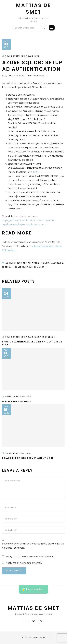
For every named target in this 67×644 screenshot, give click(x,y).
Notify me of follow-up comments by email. (30, 557)
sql (36, 267)
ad (29, 263)
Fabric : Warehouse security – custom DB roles (32, 343)
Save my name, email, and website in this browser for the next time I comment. (33, 546)
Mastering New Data (17, 401)
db (62, 263)
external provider (13, 267)
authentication (42, 263)
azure (56, 263)
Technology (48, 337)
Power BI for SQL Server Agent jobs (28, 458)
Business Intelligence (26, 56)
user (42, 267)
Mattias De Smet (33, 9)
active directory (16, 263)
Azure (9, 56)
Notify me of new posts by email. (24, 563)
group (29, 267)
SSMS (35, 172)
